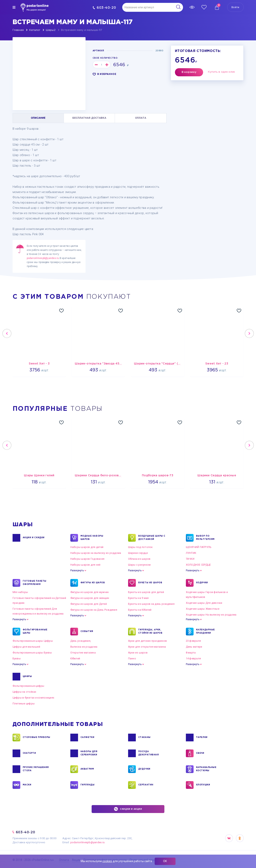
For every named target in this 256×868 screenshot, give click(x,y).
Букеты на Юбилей (140, 610)
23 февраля (193, 641)
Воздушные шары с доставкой (152, 538)
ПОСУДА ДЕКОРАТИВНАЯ (149, 753)
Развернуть (77, 570)
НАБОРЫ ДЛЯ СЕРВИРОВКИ (89, 753)
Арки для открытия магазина (147, 647)
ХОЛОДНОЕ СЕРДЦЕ (198, 565)
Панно (132, 658)
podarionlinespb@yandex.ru (43, 258)
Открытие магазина (83, 653)
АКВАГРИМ (87, 769)
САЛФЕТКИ (87, 738)
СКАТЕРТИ (29, 753)
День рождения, (81, 641)
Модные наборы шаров (92, 538)
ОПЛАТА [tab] (141, 118)
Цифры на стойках (24, 692)
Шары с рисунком (139, 565)
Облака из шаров (139, 559)
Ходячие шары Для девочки (204, 603)
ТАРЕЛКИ (202, 738)
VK (229, 838)
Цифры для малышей (26, 647)
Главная (18, 30)
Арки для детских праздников (148, 641)
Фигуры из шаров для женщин (90, 598)
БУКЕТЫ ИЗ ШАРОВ (150, 583)
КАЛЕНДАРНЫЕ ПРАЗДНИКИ (206, 632)
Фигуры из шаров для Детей (89, 604)
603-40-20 (104, 8)
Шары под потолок (140, 547)
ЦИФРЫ (27, 677)
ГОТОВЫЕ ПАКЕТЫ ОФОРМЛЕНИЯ (35, 583)
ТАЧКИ (190, 559)
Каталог (35, 30)
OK (240, 838)
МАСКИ (27, 785)
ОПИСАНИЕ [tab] (38, 118)
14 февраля (193, 658)
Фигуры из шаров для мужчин (90, 592)
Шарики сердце (138, 553)
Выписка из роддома (84, 647)
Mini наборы (20, 592)
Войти (235, 7)
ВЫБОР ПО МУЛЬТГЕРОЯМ (205, 538)
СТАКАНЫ (144, 738)
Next (249, 333)
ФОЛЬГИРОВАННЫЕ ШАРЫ (35, 632)
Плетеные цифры (24, 704)
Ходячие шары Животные (203, 609)
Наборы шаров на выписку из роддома (96, 553)
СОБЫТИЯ (87, 632)
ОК (165, 861)
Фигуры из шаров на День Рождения (94, 610)
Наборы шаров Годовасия (87, 559)
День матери (194, 647)
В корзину (189, 72)
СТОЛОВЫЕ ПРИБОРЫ (37, 738)
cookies (107, 861)
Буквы (17, 658)
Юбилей (75, 658)
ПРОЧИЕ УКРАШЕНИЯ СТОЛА (36, 769)
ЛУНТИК (191, 553)
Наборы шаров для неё (85, 565)
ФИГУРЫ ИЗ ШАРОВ (93, 583)
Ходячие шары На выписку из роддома (211, 615)
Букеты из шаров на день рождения (151, 604)
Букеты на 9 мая (138, 598)
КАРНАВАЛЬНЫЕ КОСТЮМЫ (206, 769)
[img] (14, 7)
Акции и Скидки (34, 538)
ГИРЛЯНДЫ (88, 785)
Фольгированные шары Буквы (32, 653)
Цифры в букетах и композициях (33, 698)
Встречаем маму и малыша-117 (82, 30)
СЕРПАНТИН (146, 785)
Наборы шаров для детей (87, 547)
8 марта (191, 653)
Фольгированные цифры (28, 686)
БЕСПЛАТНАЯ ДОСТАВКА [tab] (89, 118)
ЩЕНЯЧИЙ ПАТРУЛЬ (199, 547)
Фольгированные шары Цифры (33, 641)
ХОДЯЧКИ (202, 583)
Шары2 (51, 30)
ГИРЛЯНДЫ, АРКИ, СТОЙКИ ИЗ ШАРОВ (150, 632)
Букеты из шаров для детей (146, 592)
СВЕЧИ (200, 753)
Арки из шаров (138, 653)
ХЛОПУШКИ (203, 785)
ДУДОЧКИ (144, 769)
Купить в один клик (222, 72)
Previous (7, 333)
